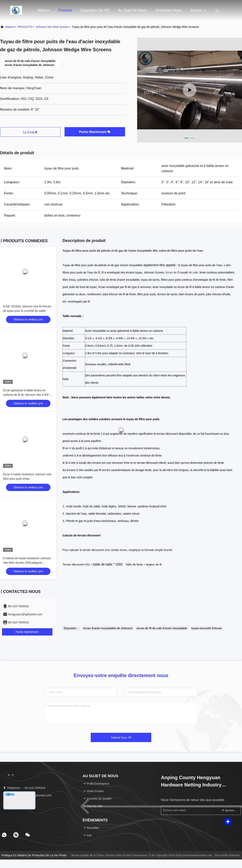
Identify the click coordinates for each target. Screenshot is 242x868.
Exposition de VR (95, 10)
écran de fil (173, 272)
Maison (44, 10)
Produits (65, 10)
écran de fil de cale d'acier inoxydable (162, 628)
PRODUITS (25, 27)
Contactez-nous (169, 10)
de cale (193, 272)
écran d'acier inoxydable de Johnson (108, 628)
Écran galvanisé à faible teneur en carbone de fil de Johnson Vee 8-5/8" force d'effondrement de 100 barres (26, 395)
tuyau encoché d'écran (206, 628)
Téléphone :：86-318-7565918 (24, 788)
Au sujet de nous (132, 10)
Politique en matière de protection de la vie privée (34, 855)
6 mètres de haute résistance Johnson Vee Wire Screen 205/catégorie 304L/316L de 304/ (27, 563)
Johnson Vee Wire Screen (52, 27)
